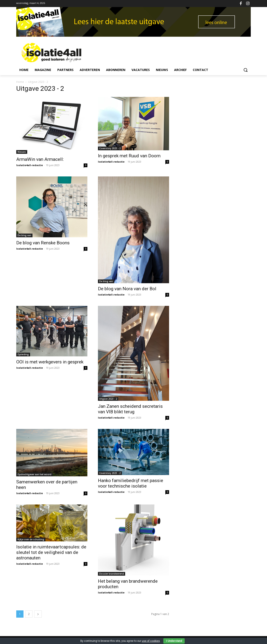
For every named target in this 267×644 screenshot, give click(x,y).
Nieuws (22, 152)
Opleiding (23, 354)
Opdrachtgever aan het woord (34, 474)
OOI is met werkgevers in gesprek (50, 362)
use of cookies (151, 641)
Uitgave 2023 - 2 (108, 399)
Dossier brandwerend (112, 574)
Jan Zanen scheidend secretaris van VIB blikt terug (130, 409)
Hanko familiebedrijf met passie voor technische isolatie (131, 483)
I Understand (174, 641)
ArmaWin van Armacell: (40, 159)
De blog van (24, 235)
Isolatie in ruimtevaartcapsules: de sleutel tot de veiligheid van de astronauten (51, 552)
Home (20, 82)
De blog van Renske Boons (43, 243)
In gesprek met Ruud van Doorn (129, 156)
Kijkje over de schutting (31, 539)
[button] (245, 70)
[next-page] (38, 614)
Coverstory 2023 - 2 (110, 148)
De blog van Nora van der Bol (127, 289)
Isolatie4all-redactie (30, 165)
